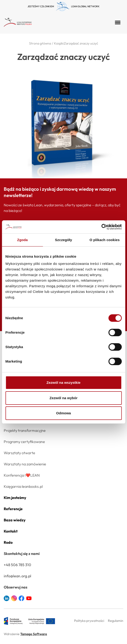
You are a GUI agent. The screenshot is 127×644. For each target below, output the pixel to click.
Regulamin (116, 621)
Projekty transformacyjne (25, 430)
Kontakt (11, 531)
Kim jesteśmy (15, 498)
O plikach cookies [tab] (105, 240)
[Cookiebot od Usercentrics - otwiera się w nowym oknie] (101, 227)
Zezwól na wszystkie (64, 383)
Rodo (8, 542)
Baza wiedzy (15, 520)
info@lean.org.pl (17, 576)
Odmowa (63, 413)
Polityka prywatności (89, 621)
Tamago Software (34, 634)
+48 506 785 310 (17, 565)
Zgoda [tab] (22, 240)
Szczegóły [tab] (63, 240)
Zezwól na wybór (63, 398)
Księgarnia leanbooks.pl (23, 486)
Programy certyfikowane (24, 442)
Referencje (13, 509)
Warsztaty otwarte (19, 453)
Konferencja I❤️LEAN (22, 475)
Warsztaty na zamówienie (25, 464)
